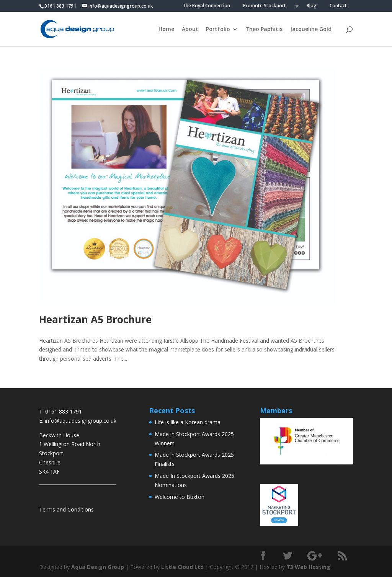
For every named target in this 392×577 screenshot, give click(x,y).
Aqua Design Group (98, 567)
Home (166, 29)
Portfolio (218, 29)
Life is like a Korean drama (188, 422)
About (190, 29)
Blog (312, 6)
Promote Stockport (265, 6)
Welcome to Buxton (180, 497)
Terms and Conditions (66, 509)
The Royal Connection (206, 6)
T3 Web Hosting (308, 567)
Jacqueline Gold (311, 29)
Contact (338, 6)
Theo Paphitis (264, 29)
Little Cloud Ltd (182, 567)
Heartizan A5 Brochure (95, 319)
